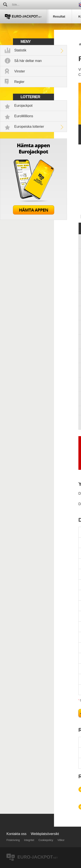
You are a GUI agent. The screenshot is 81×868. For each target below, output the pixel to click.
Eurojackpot (23, 106)
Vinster (20, 71)
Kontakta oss (17, 834)
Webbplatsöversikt (45, 834)
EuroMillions (24, 116)
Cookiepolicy (46, 840)
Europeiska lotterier (29, 127)
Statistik (20, 50)
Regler (19, 82)
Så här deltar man (28, 61)
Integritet (29, 840)
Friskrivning (13, 840)
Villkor (61, 840)
